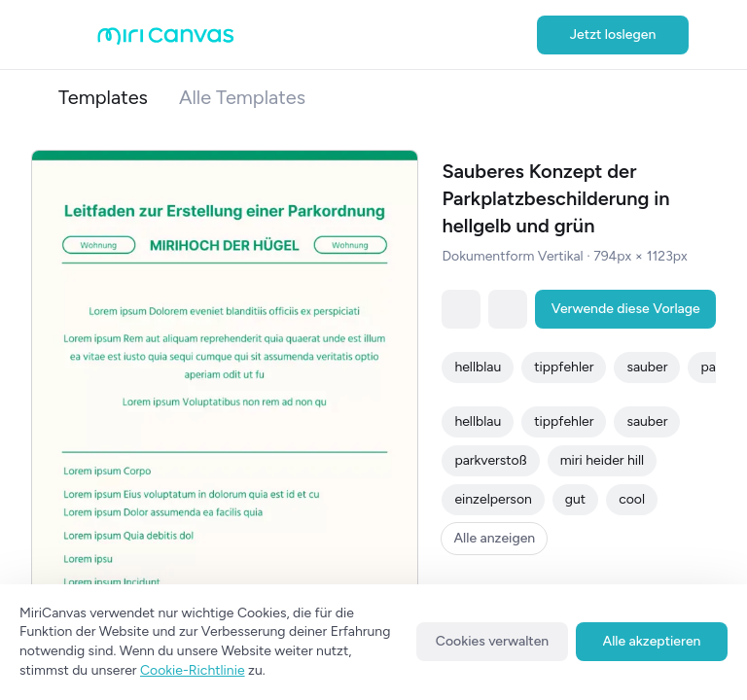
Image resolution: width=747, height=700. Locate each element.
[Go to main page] (166, 40)
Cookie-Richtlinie (193, 670)
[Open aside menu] (78, 35)
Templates (103, 97)
